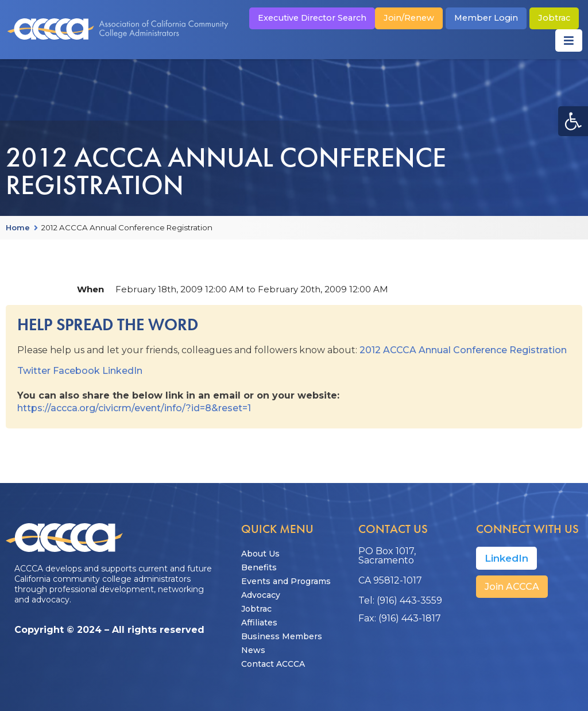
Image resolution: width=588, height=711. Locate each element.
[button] (573, 121)
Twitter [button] (34, 371)
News (253, 650)
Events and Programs (286, 581)
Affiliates (259, 623)
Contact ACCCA (273, 664)
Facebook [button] (76, 371)
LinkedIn (122, 371)
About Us (260, 554)
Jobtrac (256, 609)
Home (18, 228)
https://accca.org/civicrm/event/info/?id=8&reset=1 (134, 408)
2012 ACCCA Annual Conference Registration (463, 350)
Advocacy (261, 595)
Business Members (282, 636)
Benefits (259, 567)
